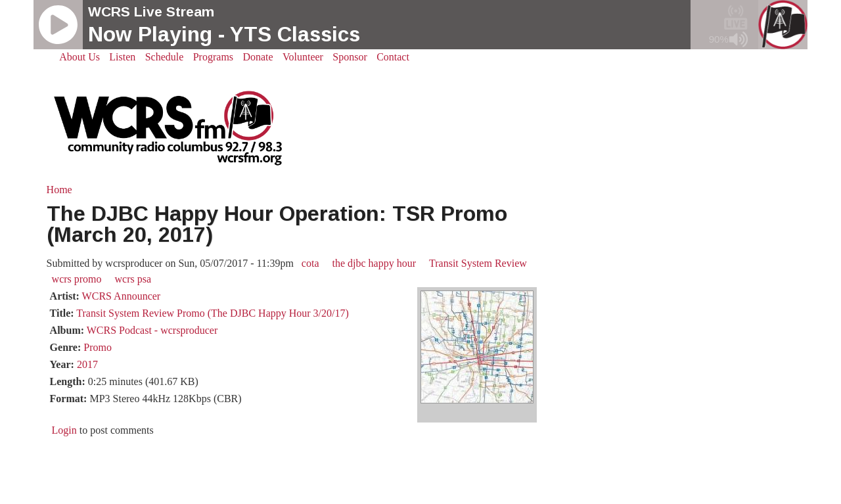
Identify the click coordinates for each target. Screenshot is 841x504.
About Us (80, 57)
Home (59, 190)
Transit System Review (478, 263)
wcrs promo (77, 279)
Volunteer (303, 57)
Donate (258, 57)
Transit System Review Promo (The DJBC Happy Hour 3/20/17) (213, 313)
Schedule (165, 57)
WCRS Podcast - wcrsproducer (152, 330)
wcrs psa (133, 279)
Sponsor (350, 57)
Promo (98, 347)
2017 (87, 364)
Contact (393, 57)
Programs (213, 57)
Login (64, 430)
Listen (122, 57)
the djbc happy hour (375, 263)
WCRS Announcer (122, 296)
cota (310, 263)
